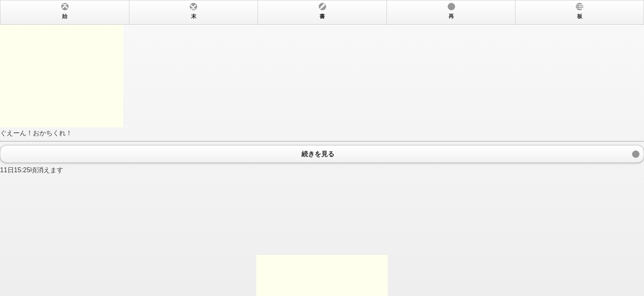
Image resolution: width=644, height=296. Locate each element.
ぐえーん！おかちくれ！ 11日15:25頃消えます (322, 148)
